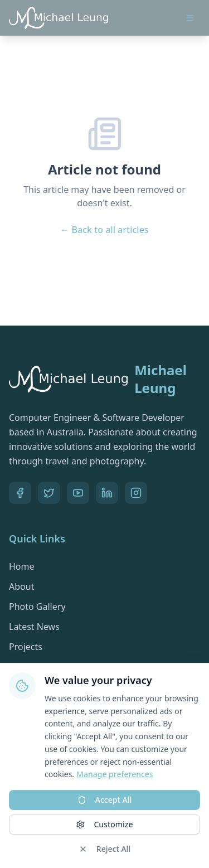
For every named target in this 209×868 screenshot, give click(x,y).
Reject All (104, 849)
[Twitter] (49, 493)
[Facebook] (20, 493)
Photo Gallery (37, 607)
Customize (104, 824)
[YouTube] (78, 493)
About (21, 586)
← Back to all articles (104, 230)
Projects (26, 647)
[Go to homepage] (59, 18)
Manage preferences (115, 774)
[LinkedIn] (107, 493)
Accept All (104, 800)
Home (22, 566)
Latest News (34, 627)
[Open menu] (190, 18)
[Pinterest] (136, 493)
